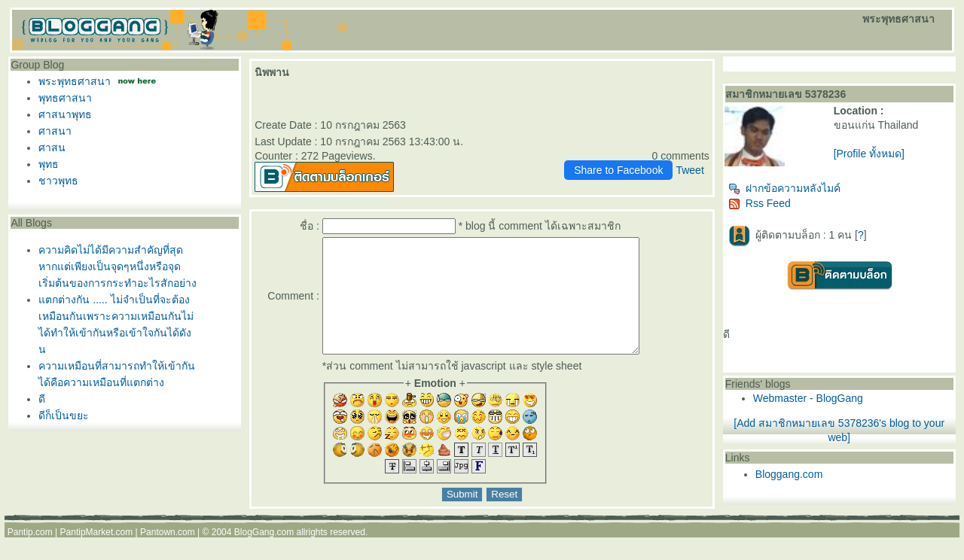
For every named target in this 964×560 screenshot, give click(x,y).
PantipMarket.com (97, 555)
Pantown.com (168, 555)
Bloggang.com (789, 474)
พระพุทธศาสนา (75, 81)
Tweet (689, 170)
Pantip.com (30, 555)
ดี (42, 399)
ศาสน (52, 148)
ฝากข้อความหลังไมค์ (784, 188)
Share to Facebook (618, 170)
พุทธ (49, 164)
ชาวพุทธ (58, 181)
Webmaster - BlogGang (808, 398)
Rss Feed (760, 203)
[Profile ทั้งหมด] (869, 154)
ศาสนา (55, 131)
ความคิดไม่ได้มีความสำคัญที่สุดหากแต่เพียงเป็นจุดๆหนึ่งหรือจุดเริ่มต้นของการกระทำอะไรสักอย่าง (117, 266)
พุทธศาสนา (65, 98)
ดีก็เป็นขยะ (64, 415)
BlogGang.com (264, 555)
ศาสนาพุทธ (65, 114)
